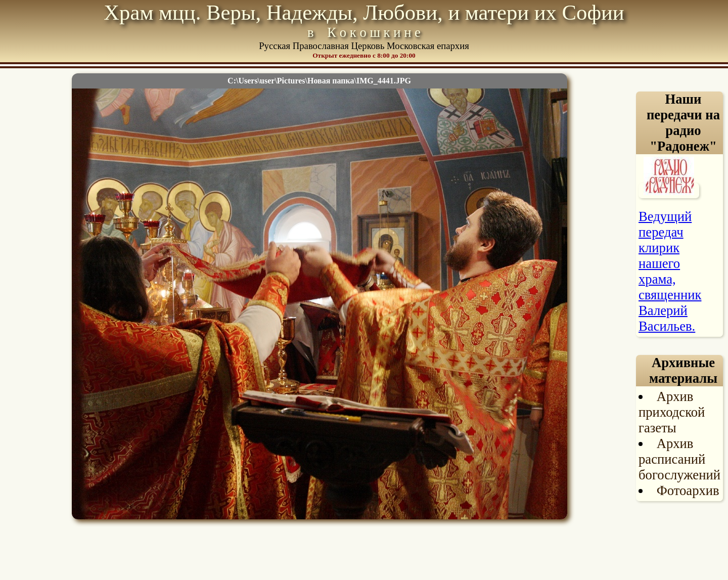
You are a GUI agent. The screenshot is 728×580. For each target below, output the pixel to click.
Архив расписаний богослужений (679, 459)
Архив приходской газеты (672, 412)
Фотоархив (688, 490)
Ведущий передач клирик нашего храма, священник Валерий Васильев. (670, 271)
